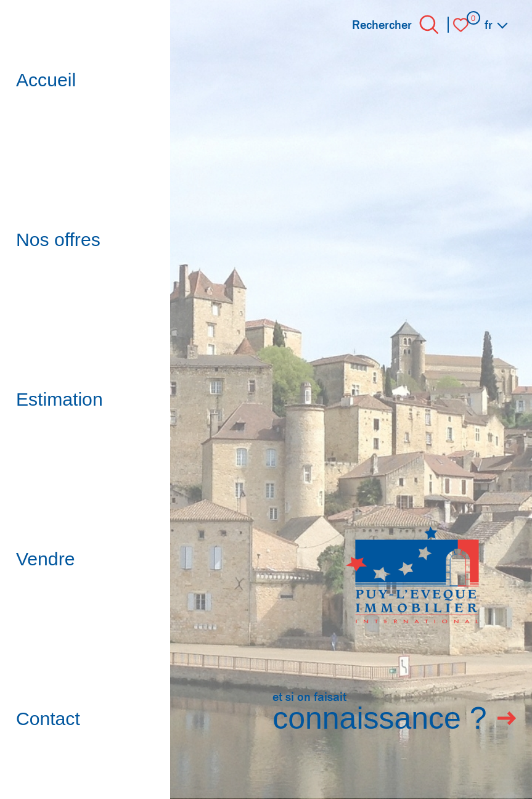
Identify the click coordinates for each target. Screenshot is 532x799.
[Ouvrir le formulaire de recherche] (429, 25)
